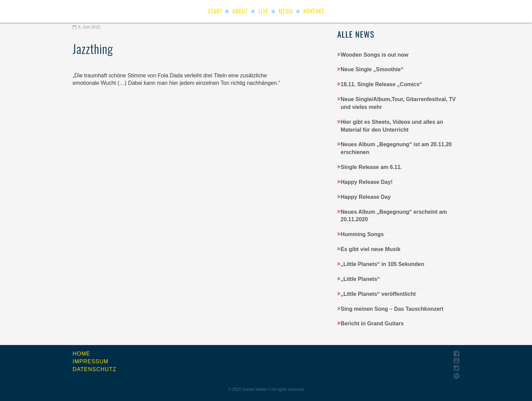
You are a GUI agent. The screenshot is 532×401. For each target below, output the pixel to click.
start (215, 11)
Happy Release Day (371, 197)
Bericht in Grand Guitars (378, 323)
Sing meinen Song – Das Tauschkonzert (398, 309)
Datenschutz (94, 369)
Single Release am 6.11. (377, 167)
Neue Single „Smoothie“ (378, 69)
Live (263, 11)
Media (286, 11)
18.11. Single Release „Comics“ (387, 84)
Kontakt (314, 11)
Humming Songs (368, 234)
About (240, 11)
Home (81, 354)
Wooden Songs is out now (380, 55)
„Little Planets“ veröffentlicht (384, 294)
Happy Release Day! (372, 182)
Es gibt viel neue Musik (376, 249)
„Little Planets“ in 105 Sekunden (388, 264)
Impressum (91, 361)
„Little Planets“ (366, 279)
